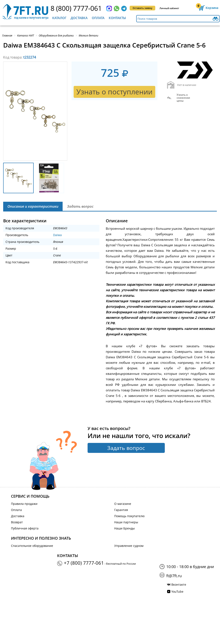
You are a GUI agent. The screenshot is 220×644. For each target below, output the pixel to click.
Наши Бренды (124, 528)
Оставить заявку (142, 8)
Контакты (117, 18)
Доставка (79, 18)
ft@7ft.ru (174, 576)
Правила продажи (24, 504)
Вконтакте (179, 584)
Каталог (59, 18)
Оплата (98, 18)
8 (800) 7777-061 (76, 8)
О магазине (123, 504)
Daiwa (57, 235)
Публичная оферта (25, 528)
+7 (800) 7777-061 (84, 563)
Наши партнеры (126, 522)
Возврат (17, 522)
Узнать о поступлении (114, 92)
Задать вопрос (126, 448)
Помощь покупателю (129, 516)
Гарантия (121, 510)
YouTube (177, 591)
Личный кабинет (169, 8)
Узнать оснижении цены (183, 98)
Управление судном (129, 546)
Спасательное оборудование (32, 546)
